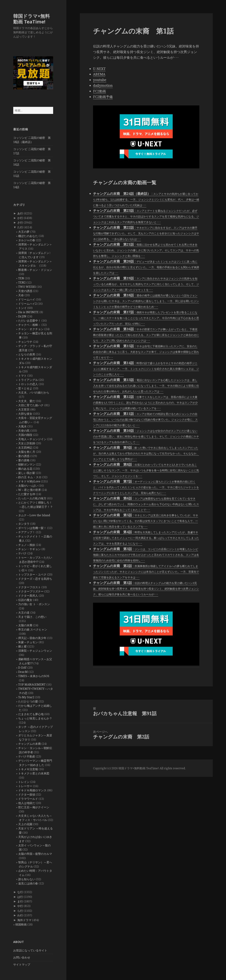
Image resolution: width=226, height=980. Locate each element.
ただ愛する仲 (27, 494)
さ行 (20, 223)
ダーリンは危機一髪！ (32, 528)
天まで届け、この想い (32, 617)
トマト (22, 376)
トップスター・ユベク (32, 574)
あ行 (20, 213)
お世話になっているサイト (30, 950)
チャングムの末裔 (29, 744)
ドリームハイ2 (27, 304)
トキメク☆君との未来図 (34, 773)
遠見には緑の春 (28, 883)
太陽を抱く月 (27, 452)
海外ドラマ (24, 920)
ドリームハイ (27, 299)
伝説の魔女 (25, 600)
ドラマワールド (28, 799)
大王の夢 (24, 232)
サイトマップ (22, 964)
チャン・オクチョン (31, 329)
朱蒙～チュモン (28, 642)
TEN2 (22, 282)
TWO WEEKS (27, 287)
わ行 (20, 915)
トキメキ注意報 (28, 769)
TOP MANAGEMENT (32, 684)
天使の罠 (24, 431)
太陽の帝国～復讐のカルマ (35, 854)
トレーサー (25, 786)
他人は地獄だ (27, 803)
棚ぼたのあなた (28, 236)
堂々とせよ (25, 388)
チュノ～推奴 (27, 545)
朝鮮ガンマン (27, 464)
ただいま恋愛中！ (29, 321)
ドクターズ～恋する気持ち (35, 579)
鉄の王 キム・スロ (30, 477)
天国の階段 (25, 435)
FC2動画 (99, 91)
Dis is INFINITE (28, 312)
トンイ (22, 308)
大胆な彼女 (25, 414)
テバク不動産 (27, 756)
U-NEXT (99, 69)
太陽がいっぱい (28, 486)
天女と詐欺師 (27, 443)
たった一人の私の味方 (32, 498)
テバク (22, 553)
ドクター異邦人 (28, 596)
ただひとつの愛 (28, 701)
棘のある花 (25, 469)
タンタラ (24, 524)
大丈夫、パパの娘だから (34, 392)
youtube (100, 80)
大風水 (22, 426)
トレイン (24, 782)
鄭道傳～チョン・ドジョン (35, 270)
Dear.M (23, 672)
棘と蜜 (22, 646)
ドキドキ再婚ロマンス (32, 790)
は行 (20, 897)
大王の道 (24, 613)
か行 (20, 218)
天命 (21, 295)
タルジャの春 (27, 240)
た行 (20, 227)
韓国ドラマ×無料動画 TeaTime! (32, 19)
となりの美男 (27, 354)
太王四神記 (25, 448)
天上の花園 (25, 824)
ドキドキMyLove (29, 481)
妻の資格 (24, 460)
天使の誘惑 (25, 291)
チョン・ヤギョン (29, 549)
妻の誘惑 (24, 456)
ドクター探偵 (27, 795)
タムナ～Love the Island (34, 515)
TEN (21, 278)
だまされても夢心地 (31, 714)
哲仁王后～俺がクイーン (34, 807)
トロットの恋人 (28, 384)
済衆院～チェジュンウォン (35, 651)
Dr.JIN (22, 316)
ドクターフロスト (29, 587)
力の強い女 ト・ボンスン (34, 604)
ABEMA (99, 74)
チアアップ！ (27, 532)
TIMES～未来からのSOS (34, 676)
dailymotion (103, 86)
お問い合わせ (22, 957)
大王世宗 (24, 409)
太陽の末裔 (25, 625)
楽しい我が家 (27, 473)
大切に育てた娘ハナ (31, 405)
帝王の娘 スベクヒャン (33, 629)
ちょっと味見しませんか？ (35, 718)
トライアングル (28, 380)
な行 (20, 892)
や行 (20, 906)
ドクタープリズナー (31, 591)
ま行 (20, 901)
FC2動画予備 (103, 97)
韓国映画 (21, 924)
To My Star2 (26, 697)
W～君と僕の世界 (30, 490)
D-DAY (22, 668)
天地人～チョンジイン (32, 439)
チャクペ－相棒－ (29, 325)
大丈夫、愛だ (27, 401)
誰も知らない (27, 879)
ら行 (20, 911)
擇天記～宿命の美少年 (32, 638)
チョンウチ (25, 342)
